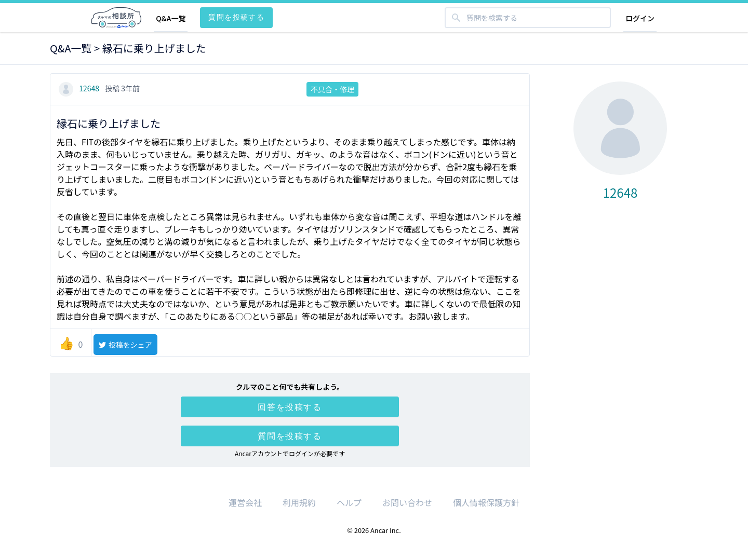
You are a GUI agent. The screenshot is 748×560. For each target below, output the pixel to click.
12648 (80, 88)
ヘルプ (349, 502)
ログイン (640, 18)
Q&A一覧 (171, 18)
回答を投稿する (290, 407)
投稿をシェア (125, 345)
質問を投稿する (236, 17)
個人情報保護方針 (486, 502)
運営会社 (245, 502)
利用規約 (299, 502)
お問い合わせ (407, 502)
